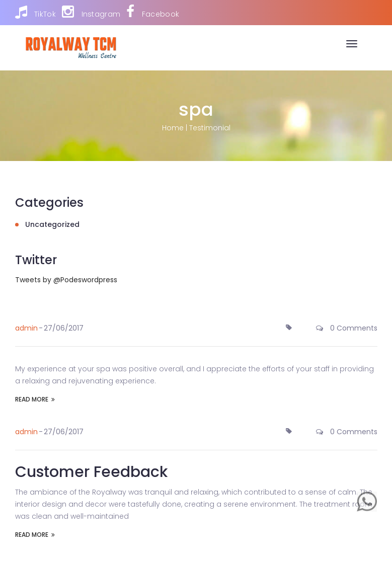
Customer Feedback (91, 472)
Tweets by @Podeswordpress (66, 280)
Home (173, 128)
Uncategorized (52, 224)
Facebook (153, 12)
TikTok (35, 12)
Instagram (91, 12)
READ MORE (35, 399)
